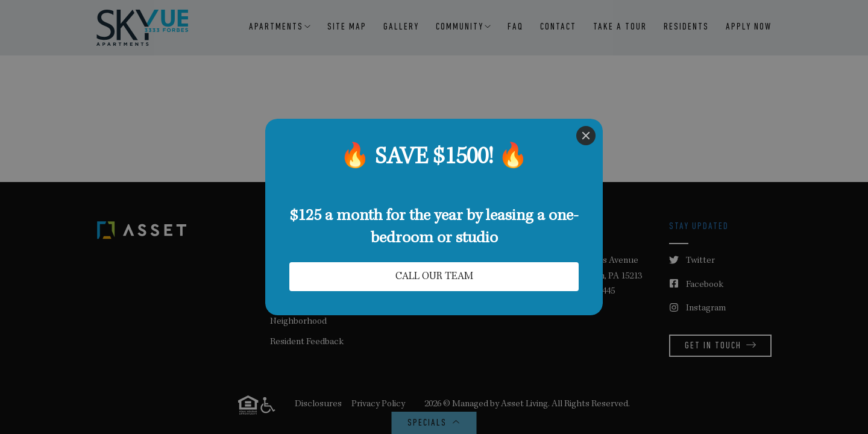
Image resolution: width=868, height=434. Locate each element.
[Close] (586, 136)
